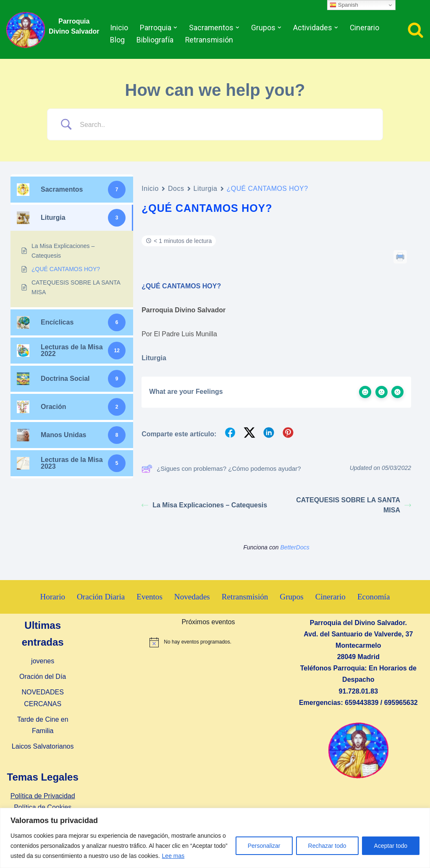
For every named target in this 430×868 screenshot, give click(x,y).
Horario (52, 597)
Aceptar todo (391, 846)
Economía (374, 597)
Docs (176, 189)
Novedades (192, 597)
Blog (118, 40)
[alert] (208, 642)
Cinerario (363, 28)
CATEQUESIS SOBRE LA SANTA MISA (354, 505)
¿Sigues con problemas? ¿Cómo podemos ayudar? (221, 469)
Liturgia (206, 189)
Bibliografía (155, 40)
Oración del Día (43, 677)
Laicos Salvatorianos (43, 747)
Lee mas (173, 856)
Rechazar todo (327, 846)
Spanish (344, 5)
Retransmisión (209, 40)
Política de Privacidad (43, 796)
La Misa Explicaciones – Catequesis (204, 505)
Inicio (119, 28)
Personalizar (264, 846)
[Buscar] (416, 30)
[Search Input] (225, 125)
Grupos (292, 597)
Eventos (149, 597)
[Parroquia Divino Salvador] (28, 30)
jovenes (43, 661)
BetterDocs (295, 547)
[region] (215, 838)
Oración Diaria (101, 597)
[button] (175, 28)
